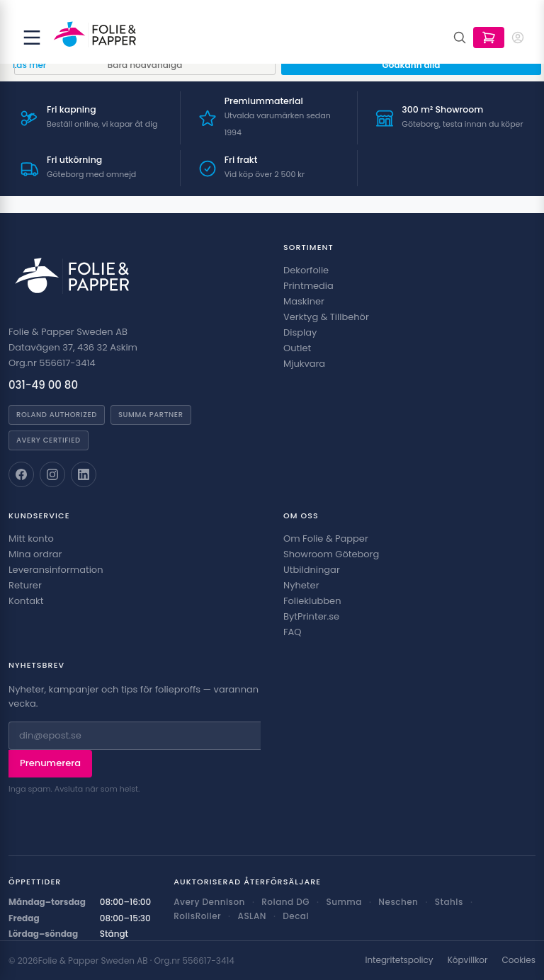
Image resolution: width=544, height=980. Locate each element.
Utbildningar (312, 570)
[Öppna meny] (32, 38)
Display (300, 332)
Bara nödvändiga (145, 65)
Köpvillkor (468, 960)
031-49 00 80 (43, 385)
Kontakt (26, 601)
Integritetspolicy (399, 960)
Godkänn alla (412, 65)
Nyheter (301, 585)
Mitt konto (31, 539)
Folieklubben (312, 601)
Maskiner (304, 301)
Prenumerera (50, 763)
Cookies (519, 960)
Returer (25, 585)
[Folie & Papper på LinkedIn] (84, 474)
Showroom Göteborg (331, 554)
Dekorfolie (306, 270)
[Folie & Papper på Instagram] (52, 474)
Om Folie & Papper (326, 539)
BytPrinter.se (311, 616)
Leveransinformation (56, 570)
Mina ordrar (35, 554)
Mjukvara (304, 364)
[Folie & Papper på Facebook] (21, 474)
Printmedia (308, 286)
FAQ (293, 632)
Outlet (297, 348)
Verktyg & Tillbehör (326, 317)
